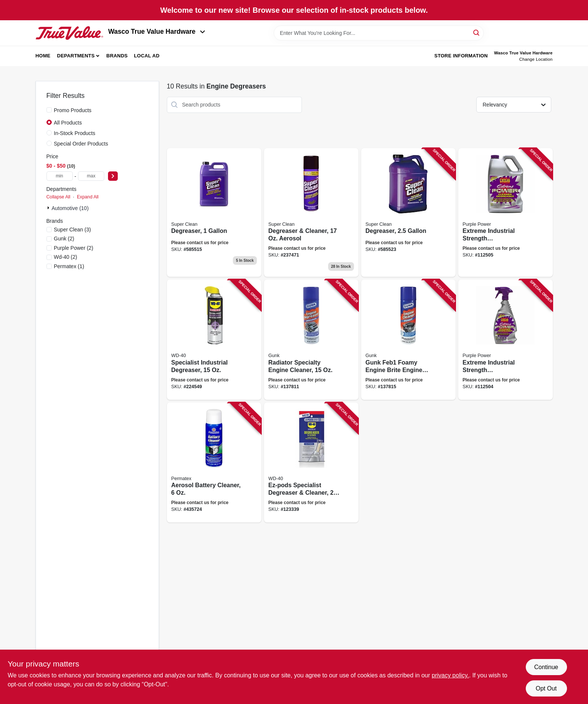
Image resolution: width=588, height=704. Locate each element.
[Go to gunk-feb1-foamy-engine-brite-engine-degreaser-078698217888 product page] (408, 340)
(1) (69, 266)
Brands (117, 56)
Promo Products (73, 110)
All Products (68, 123)
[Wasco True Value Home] (69, 33)
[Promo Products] (49, 110)
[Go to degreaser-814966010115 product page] (214, 213)
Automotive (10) (70, 208)
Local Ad (147, 56)
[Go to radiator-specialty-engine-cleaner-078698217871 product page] (311, 340)
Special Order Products (81, 144)
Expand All (88, 197)
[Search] (477, 32)
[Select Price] (113, 176)
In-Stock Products (75, 133)
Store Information (461, 56)
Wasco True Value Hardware (157, 32)
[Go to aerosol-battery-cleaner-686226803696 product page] (214, 463)
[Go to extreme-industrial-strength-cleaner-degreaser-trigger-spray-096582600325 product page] (505, 340)
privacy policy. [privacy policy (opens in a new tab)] (450, 675)
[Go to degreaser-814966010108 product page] (408, 213)
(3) (73, 230)
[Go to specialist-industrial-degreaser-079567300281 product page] (214, 340)
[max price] (91, 176)
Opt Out (546, 688)
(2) (64, 239)
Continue (546, 667)
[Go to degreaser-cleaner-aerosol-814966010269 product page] (311, 213)
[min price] (60, 176)
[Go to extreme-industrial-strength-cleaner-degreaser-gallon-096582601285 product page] (505, 213)
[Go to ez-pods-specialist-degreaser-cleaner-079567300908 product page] (311, 463)
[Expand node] (49, 208)
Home (43, 56)
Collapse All (58, 197)
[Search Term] (379, 33)
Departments (76, 56)
